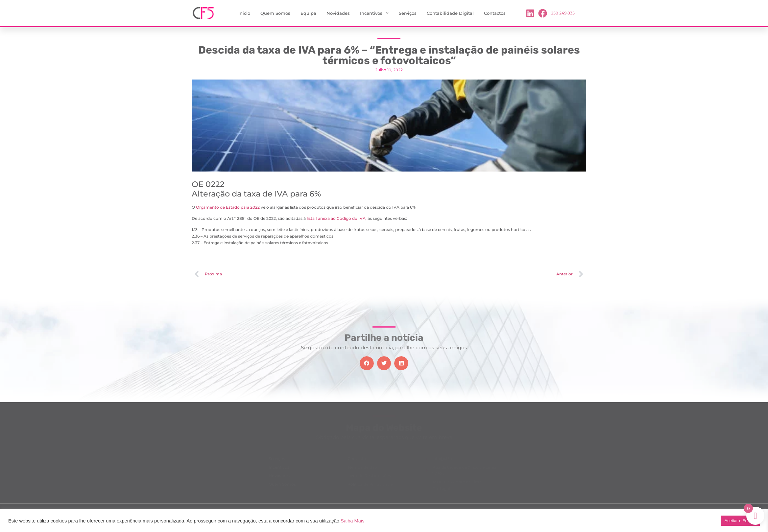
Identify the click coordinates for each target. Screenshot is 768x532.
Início (244, 13)
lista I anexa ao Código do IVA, (336, 218)
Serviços (408, 13)
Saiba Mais (353, 521)
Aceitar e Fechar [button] (740, 521)
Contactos (495, 13)
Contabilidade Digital (450, 13)
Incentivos (374, 13)
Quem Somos (275, 13)
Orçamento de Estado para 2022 (228, 207)
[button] (367, 363)
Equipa (308, 13)
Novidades (338, 13)
